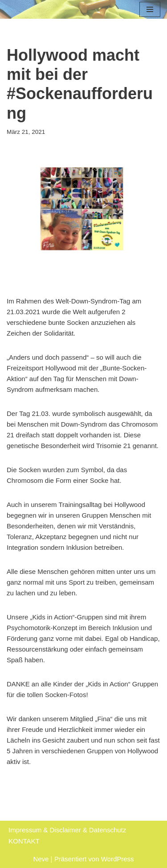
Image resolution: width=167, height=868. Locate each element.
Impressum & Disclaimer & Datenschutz (67, 830)
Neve (41, 859)
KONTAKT (24, 841)
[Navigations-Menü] (150, 9)
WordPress (118, 859)
